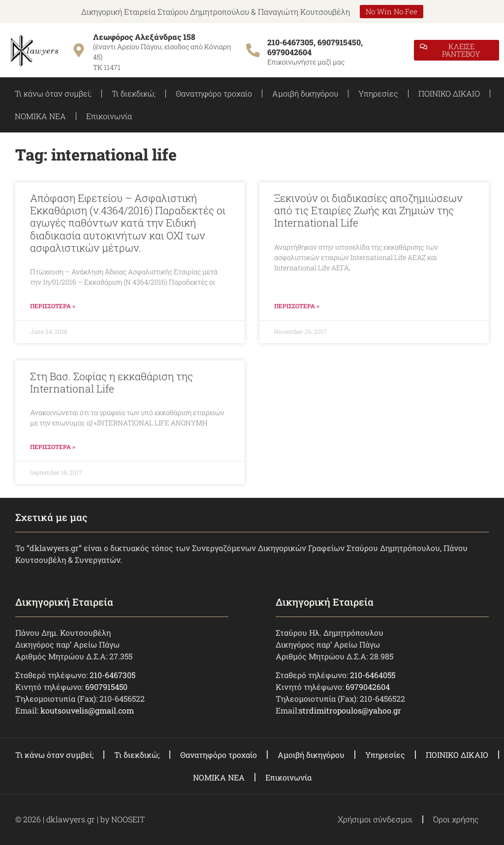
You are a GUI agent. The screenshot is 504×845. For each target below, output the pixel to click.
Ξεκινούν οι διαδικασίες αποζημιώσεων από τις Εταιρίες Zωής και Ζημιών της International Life (368, 210)
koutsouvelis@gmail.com (87, 710)
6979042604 (368, 687)
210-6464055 (373, 675)
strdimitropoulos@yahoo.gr (350, 710)
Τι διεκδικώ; (134, 93)
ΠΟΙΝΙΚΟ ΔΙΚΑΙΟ (449, 93)
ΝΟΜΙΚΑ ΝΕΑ (40, 116)
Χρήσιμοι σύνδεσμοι (375, 819)
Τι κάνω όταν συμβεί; (53, 93)
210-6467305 (112, 675)
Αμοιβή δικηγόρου (305, 93)
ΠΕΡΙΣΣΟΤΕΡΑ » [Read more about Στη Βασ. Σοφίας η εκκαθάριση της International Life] (53, 447)
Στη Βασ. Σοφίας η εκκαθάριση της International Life (111, 382)
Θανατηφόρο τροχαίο (214, 93)
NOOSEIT (128, 819)
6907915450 (106, 687)
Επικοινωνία (109, 116)
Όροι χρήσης (456, 819)
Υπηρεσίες (378, 93)
